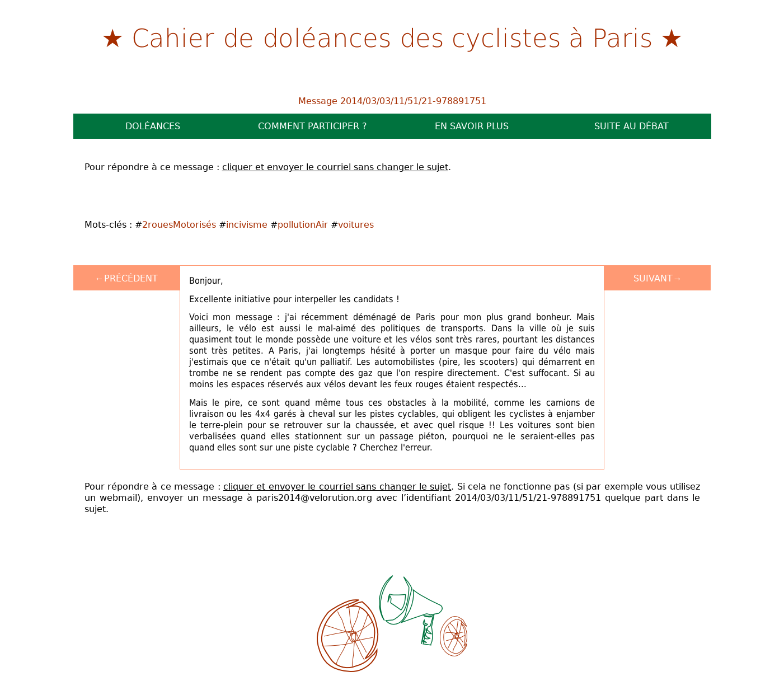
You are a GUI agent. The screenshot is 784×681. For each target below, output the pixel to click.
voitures (356, 224)
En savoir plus (472, 126)
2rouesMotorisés (179, 224)
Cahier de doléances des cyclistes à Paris (392, 37)
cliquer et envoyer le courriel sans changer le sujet (335, 167)
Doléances (153, 126)
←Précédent (126, 278)
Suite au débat (632, 126)
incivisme (247, 224)
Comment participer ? (313, 126)
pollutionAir (303, 224)
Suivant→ (658, 278)
